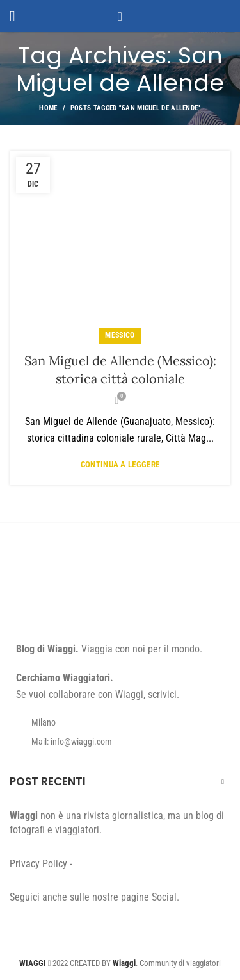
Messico (120, 335)
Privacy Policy (38, 864)
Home (48, 108)
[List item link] (120, 742)
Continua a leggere (120, 464)
